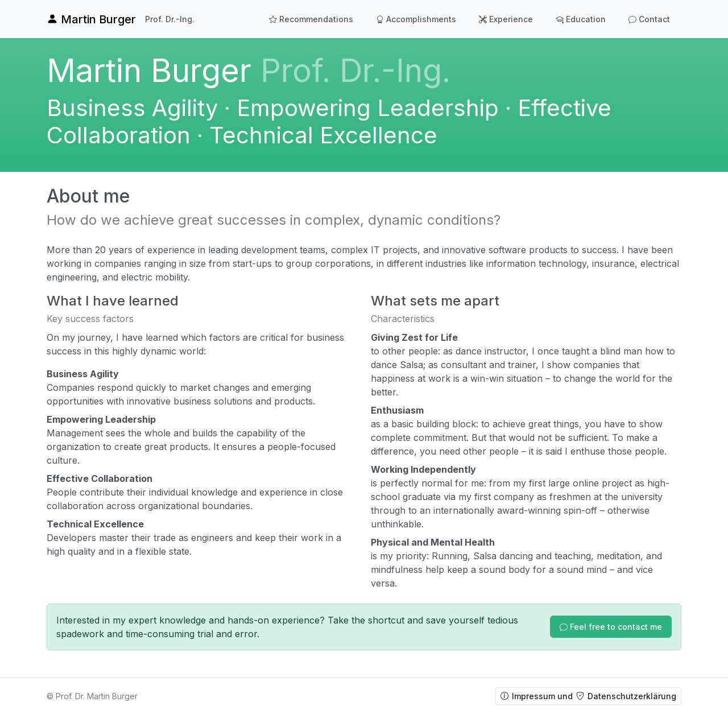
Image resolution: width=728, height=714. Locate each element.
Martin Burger (91, 19)
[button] (611, 627)
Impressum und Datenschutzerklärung (588, 696)
